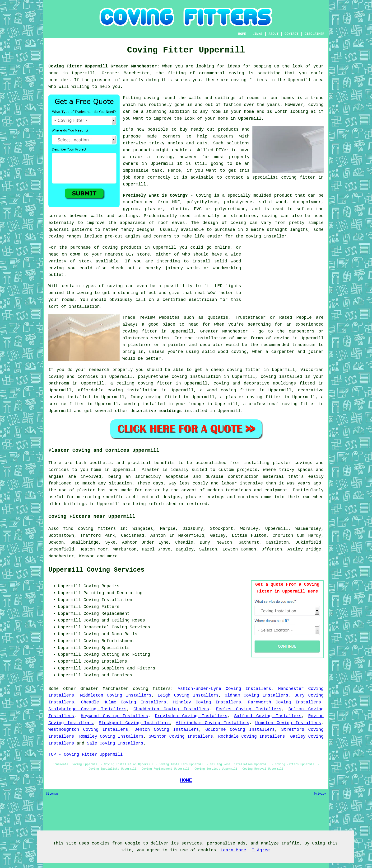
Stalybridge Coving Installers (87, 709)
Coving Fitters (101, 607)
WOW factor (220, 293)
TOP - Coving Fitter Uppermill (86, 754)
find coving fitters (89, 529)
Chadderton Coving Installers (171, 709)
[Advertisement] (284, 277)
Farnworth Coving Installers (285, 702)
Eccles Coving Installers (249, 709)
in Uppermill (246, 119)
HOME (242, 34)
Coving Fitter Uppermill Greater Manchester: (104, 66)
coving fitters (152, 689)
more (112, 556)
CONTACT (291, 34)
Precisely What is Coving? (155, 195)
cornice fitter (66, 404)
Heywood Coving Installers (115, 716)
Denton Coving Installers (167, 730)
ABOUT (274, 34)
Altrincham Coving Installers (213, 723)
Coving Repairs (101, 586)
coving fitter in (303, 404)
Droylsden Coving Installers (191, 716)
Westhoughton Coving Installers (88, 730)
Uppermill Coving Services (96, 570)
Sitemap (52, 794)
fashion (232, 105)
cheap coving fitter (236, 370)
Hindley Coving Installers (207, 702)
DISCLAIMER (314, 34)
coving (316, 105)
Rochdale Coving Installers (252, 736)
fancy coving (146, 397)
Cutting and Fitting (126, 655)
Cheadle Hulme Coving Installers (124, 702)
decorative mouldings (270, 383)
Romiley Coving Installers (111, 736)
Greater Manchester (104, 689)
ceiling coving (135, 383)
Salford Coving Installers (268, 716)
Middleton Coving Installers (116, 695)
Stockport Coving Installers (134, 723)
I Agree (261, 850)
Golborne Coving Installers (240, 730)
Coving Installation (108, 600)
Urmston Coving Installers (288, 723)
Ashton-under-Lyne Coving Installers (224, 689)
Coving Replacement (107, 614)
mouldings (170, 411)
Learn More (233, 850)
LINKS (257, 34)
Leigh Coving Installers (188, 695)
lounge (196, 404)
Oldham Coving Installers (256, 695)
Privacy (320, 794)
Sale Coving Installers (115, 743)
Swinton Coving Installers (181, 736)
